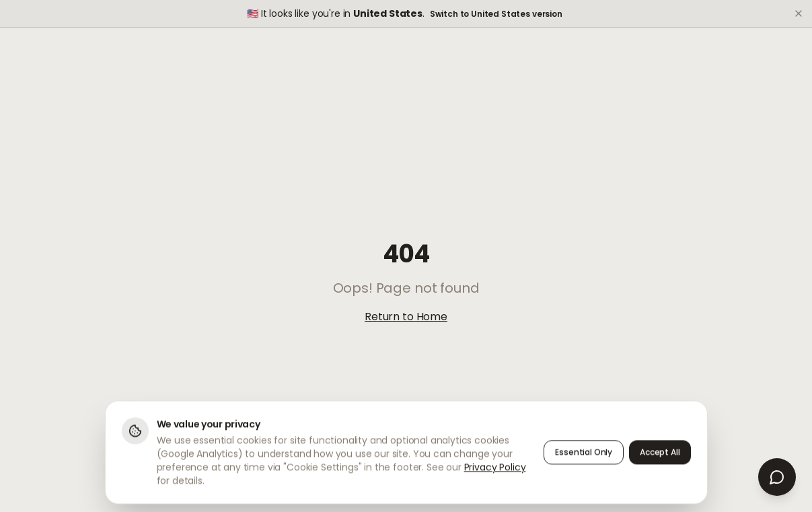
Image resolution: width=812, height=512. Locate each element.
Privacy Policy (495, 470)
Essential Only (584, 455)
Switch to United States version (496, 14)
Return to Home (406, 317)
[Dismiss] (799, 13)
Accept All (660, 455)
